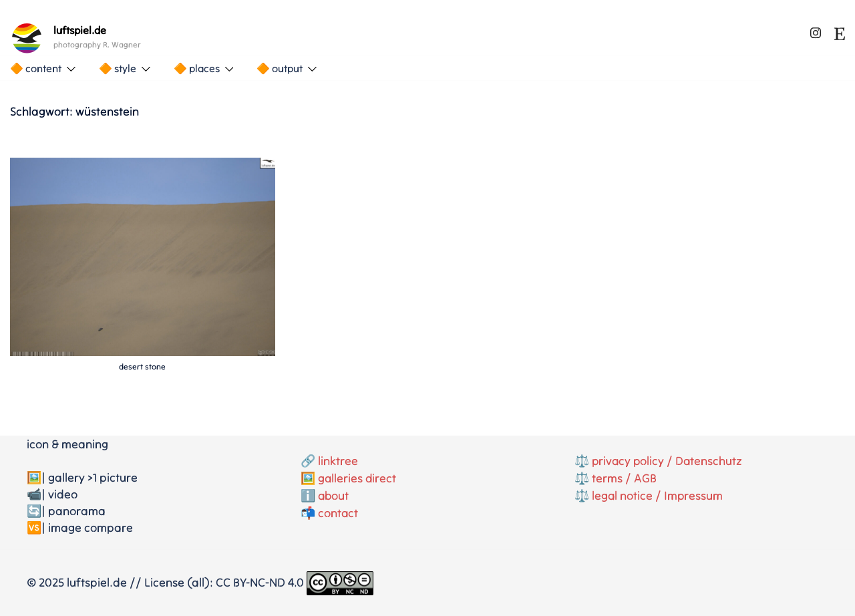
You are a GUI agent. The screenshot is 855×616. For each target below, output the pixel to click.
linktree (338, 461)
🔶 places (197, 68)
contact (338, 511)
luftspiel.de (80, 30)
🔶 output (280, 68)
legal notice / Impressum (658, 494)
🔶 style (118, 68)
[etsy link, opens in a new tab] (840, 30)
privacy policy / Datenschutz (668, 461)
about (334, 494)
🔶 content (36, 68)
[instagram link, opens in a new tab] (816, 30)
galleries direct (358, 477)
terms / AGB (624, 477)
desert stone (142, 366)
